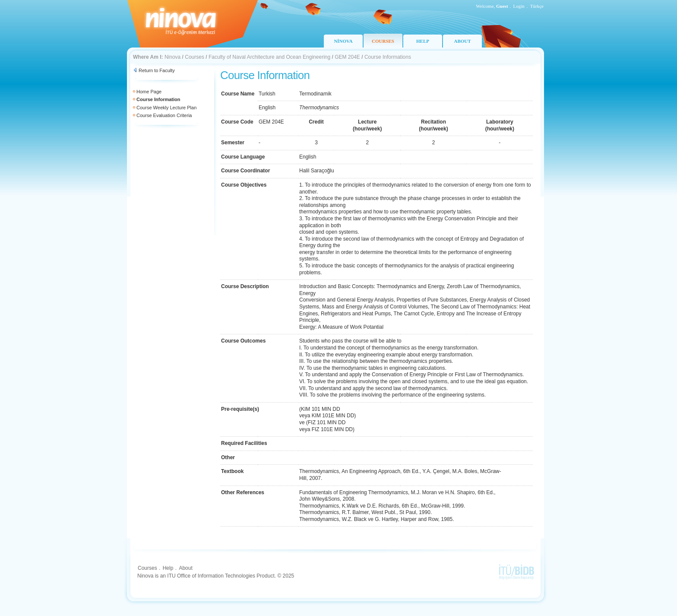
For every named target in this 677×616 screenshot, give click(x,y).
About (185, 568)
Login (519, 6)
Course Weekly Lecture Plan (166, 108)
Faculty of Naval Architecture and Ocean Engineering (269, 57)
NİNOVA (343, 41)
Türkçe (537, 6)
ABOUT (462, 41)
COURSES (383, 41)
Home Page (149, 92)
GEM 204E (347, 57)
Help (168, 568)
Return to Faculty (157, 70)
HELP (423, 41)
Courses (195, 57)
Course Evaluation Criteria (164, 115)
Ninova (172, 57)
